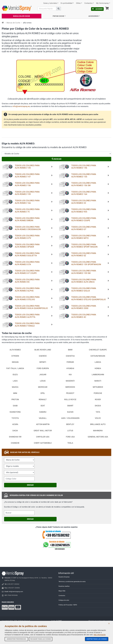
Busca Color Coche (22, 16)
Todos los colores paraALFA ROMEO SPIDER (27, 246)
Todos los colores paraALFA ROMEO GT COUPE (27, 272)
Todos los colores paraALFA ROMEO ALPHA (27, 289)
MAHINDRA (98, 431)
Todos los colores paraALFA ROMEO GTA (27, 263)
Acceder (97, 9)
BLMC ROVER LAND (43, 350)
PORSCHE (98, 393)
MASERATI (70, 381)
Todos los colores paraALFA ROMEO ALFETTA (27, 316)
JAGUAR (43, 375)
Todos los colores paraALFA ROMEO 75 (27, 210)
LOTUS (70, 431)
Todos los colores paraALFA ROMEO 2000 (84, 307)
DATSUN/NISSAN (98, 356)
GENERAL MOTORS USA (98, 437)
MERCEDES (70, 387)
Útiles (78, 3)
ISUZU (15, 375)
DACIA (15, 431)
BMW (70, 350)
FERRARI (70, 362)
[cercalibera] (19, 513)
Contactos (88, 3)
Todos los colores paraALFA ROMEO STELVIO (27, 298)
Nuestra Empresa (64, 577)
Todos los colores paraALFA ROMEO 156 (27, 184)
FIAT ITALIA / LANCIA (15, 368)
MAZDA (15, 387)
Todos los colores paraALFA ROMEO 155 (84, 175)
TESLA (70, 443)
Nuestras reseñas (64, 586)
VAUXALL (43, 418)
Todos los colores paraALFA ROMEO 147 (27, 175)
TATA (98, 412)
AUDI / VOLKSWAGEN (70, 418)
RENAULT (43, 400)
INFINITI (43, 362)
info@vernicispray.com (16, 592)
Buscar (57, 159)
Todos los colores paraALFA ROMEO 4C (84, 316)
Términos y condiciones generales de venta (72, 582)
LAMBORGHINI (98, 375)
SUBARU (43, 412)
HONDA (98, 368)
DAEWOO (43, 356)
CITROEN (15, 356)
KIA (70, 375)
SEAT (43, 406)
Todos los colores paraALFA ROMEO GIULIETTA (27, 254)
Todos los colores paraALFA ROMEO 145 (27, 167)
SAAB (15, 406)
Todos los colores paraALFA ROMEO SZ (84, 254)
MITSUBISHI (98, 387)
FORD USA (70, 437)
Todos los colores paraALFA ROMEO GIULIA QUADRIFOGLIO (31, 307)
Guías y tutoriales (50, 3)
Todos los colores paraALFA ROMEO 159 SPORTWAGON (86, 263)
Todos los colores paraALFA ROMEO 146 (84, 167)
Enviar (30, 485)
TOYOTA (15, 418)
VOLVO (98, 418)
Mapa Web (62, 591)
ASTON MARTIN (43, 424)
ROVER (98, 400)
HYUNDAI (70, 368)
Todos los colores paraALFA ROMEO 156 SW (84, 184)
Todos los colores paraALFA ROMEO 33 (84, 202)
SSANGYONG (15, 412)
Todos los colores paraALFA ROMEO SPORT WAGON (84, 246)
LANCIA (98, 362)
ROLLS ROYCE (70, 400)
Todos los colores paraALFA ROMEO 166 (27, 202)
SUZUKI (70, 412)
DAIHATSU (70, 356)
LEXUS (43, 381)
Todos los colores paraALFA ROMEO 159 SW (84, 272)
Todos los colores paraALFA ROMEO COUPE (84, 219)
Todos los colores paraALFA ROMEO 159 (27, 193)
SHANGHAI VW (15, 437)
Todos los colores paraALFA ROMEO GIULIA (84, 289)
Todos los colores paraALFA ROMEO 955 (84, 210)
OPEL (43, 393)
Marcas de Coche (13, 23)
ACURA (15, 424)
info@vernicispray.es (21, 106)
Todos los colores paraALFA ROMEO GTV (27, 237)
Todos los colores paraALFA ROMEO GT (84, 228)
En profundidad (66, 3)
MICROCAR (43, 387)
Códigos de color (64, 600)
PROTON (15, 400)
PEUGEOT (70, 393)
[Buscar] (47, 9)
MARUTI (98, 381)
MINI (15, 393)
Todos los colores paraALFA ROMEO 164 (84, 193)
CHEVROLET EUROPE (98, 350)
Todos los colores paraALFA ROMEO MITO (84, 237)
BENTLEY (70, 424)
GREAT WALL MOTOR (43, 431)
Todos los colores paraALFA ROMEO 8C (27, 281)
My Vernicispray (102, 3)
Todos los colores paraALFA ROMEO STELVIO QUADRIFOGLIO (89, 298)
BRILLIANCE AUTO (98, 424)
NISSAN (15, 362)
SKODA (98, 406)
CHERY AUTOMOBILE (43, 443)
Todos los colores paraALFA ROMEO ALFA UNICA (84, 281)
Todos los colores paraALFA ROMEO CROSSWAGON (28, 228)
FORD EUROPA (43, 368)
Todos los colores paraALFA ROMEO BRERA (27, 219)
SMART (70, 406)
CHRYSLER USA (43, 437)
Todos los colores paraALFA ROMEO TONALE (27, 325)
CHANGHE (15, 443)
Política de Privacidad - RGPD (68, 605)
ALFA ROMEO (15, 350)
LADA (15, 381)
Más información (100, 635)
